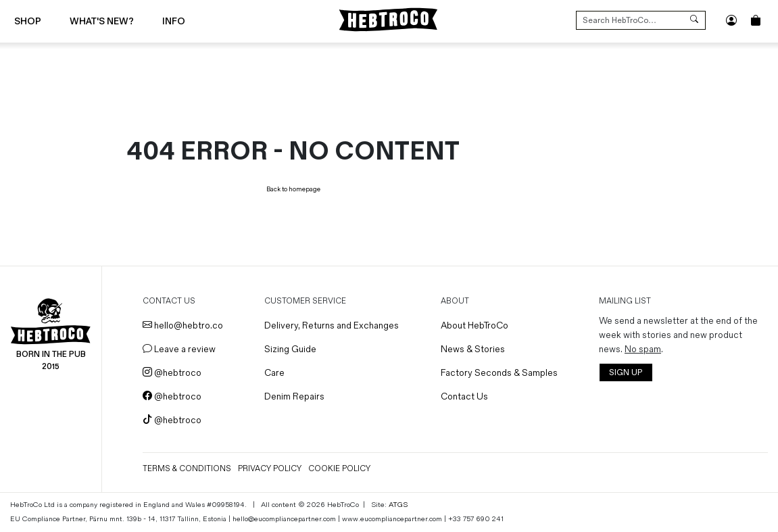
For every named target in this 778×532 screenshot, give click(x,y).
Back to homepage (293, 189)
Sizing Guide (290, 349)
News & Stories (473, 349)
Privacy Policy (270, 469)
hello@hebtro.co (183, 325)
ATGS (398, 505)
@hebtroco (172, 373)
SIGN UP (626, 373)
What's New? (102, 21)
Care (274, 373)
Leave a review (179, 349)
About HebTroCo (475, 325)
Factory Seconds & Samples (499, 373)
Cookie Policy (339, 469)
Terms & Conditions (187, 469)
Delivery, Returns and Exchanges (332, 325)
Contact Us (464, 396)
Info (174, 21)
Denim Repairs (294, 396)
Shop (28, 21)
